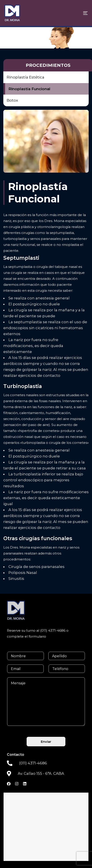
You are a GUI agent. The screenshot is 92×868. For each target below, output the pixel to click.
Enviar (46, 742)
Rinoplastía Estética (25, 77)
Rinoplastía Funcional (29, 89)
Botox (12, 100)
